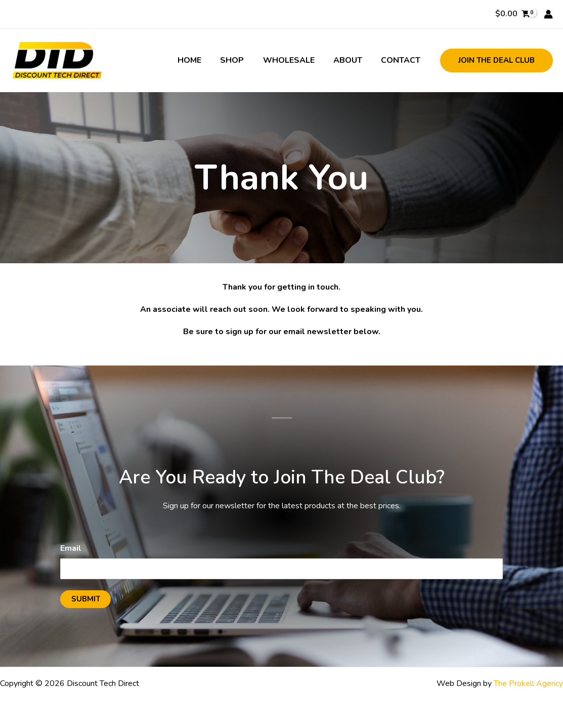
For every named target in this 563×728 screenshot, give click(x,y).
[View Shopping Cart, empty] (512, 14)
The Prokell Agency (528, 683)
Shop (242, 60)
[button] (496, 60)
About (352, 60)
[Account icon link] (548, 14)
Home (202, 60)
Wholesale (295, 60)
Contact (402, 60)
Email (71, 548)
